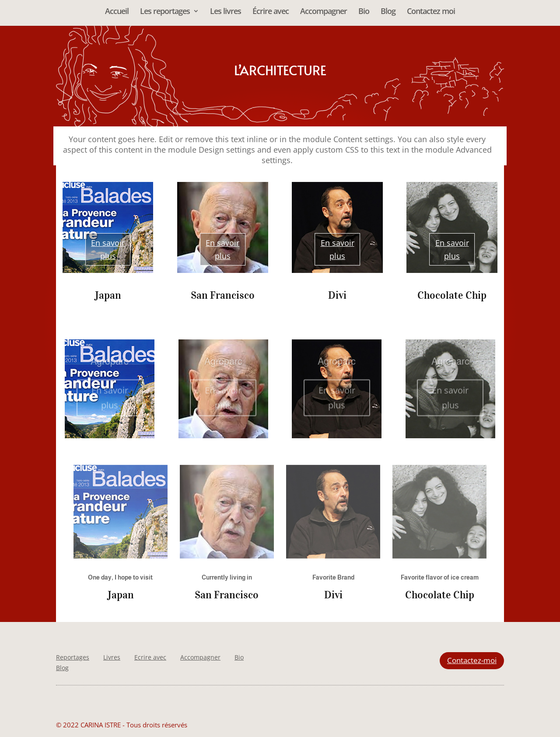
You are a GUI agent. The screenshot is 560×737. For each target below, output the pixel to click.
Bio (364, 12)
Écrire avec (271, 12)
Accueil (117, 12)
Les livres (226, 12)
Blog (388, 12)
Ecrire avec (150, 657)
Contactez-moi (472, 660)
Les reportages (165, 12)
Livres (112, 657)
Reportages (73, 657)
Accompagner (324, 12)
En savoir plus (108, 250)
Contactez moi (431, 12)
